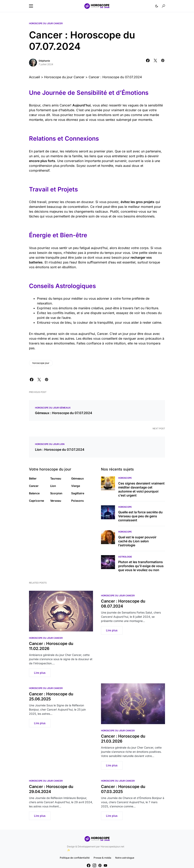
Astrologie (125, 557)
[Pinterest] (100, 865)
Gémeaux (77, 478)
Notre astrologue (125, 858)
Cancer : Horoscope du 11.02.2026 (51, 646)
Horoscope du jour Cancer (46, 23)
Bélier (33, 478)
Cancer (34, 486)
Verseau (56, 501)
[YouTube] (105, 865)
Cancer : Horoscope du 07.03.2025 (123, 789)
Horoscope (125, 478)
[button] (31, 6)
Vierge (76, 486)
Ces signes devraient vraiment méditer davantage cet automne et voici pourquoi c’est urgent (141, 489)
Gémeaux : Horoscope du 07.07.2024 (64, 413)
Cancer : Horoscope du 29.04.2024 (51, 789)
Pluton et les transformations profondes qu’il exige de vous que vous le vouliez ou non (141, 566)
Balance (34, 493)
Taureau (56, 478)
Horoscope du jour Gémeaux (53, 408)
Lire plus (40, 673)
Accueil (34, 77)
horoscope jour (41, 363)
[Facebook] (89, 865)
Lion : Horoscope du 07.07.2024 (60, 450)
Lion (53, 486)
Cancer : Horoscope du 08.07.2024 (123, 604)
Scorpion (56, 493)
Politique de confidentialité (75, 858)
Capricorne (36, 501)
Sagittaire (78, 493)
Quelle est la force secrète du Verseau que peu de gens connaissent (140, 516)
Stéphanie (44, 61)
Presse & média (102, 858)
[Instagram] (94, 865)
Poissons (77, 501)
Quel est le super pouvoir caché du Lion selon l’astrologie (137, 541)
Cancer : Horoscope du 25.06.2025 (51, 696)
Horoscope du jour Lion (50, 444)
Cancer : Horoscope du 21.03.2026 (123, 739)
